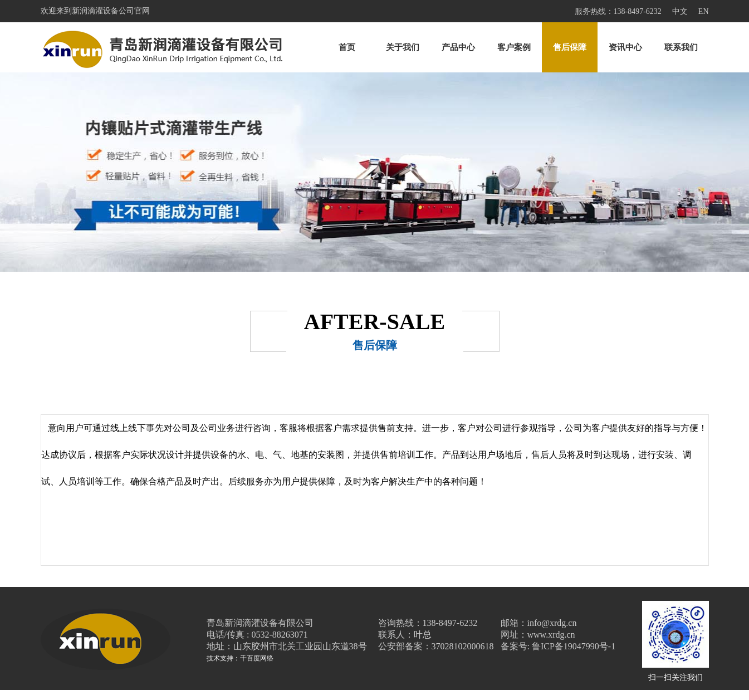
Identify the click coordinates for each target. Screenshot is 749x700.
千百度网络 (257, 658)
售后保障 (570, 47)
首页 (347, 47)
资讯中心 (625, 47)
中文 (680, 11)
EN (704, 11)
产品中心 (458, 47)
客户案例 (514, 47)
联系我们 (681, 47)
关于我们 (403, 47)
